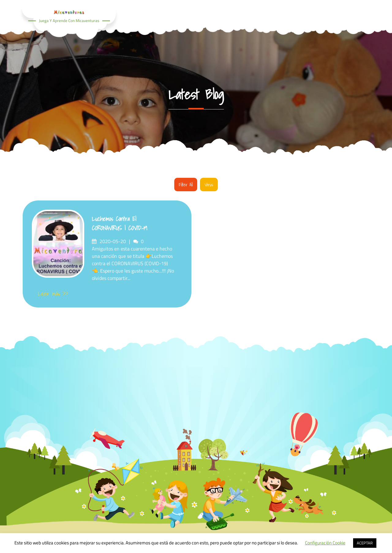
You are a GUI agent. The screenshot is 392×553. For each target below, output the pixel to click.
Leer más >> (53, 294)
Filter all (186, 185)
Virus (209, 185)
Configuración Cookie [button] (325, 543)
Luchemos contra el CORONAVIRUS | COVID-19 (120, 223)
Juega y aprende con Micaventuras (69, 21)
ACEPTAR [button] (365, 543)
